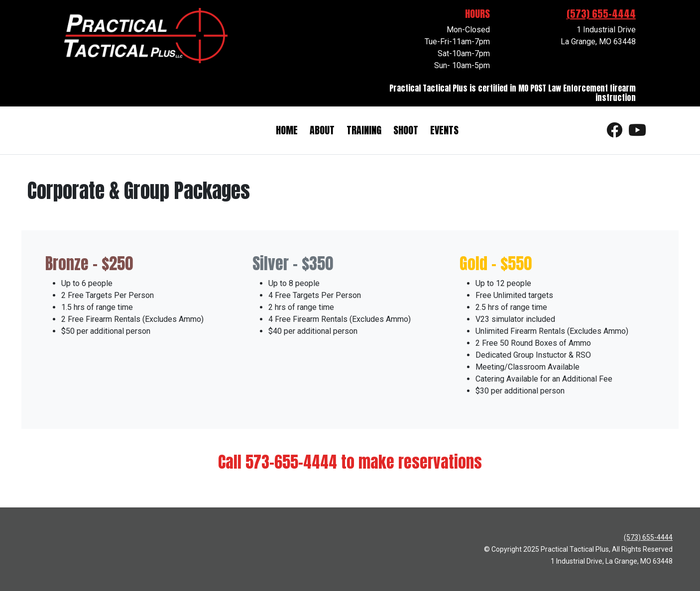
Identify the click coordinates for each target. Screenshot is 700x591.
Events (444, 130)
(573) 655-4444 (601, 14)
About (322, 130)
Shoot (406, 130)
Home (287, 130)
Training (364, 130)
